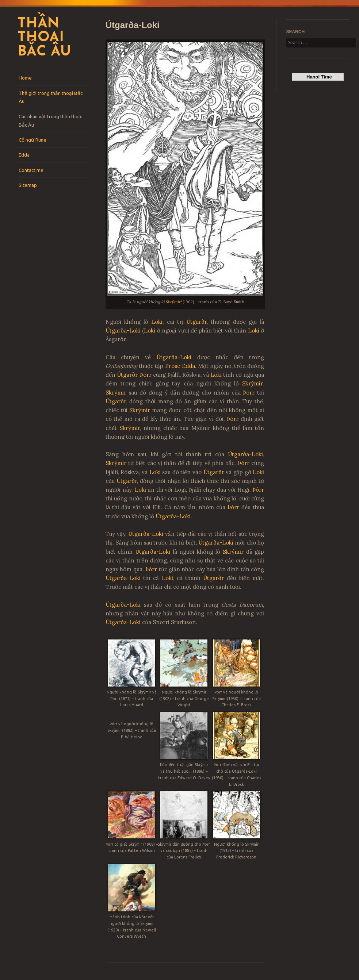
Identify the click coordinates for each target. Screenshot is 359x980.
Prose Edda (180, 366)
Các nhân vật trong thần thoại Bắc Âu (51, 121)
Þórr (146, 375)
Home (25, 78)
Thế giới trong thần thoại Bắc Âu (51, 97)
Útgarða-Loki (123, 330)
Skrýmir (173, 302)
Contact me (31, 170)
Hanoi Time (318, 77)
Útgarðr (196, 322)
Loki (157, 322)
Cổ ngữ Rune (33, 140)
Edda (24, 155)
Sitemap (28, 185)
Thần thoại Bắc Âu (44, 38)
